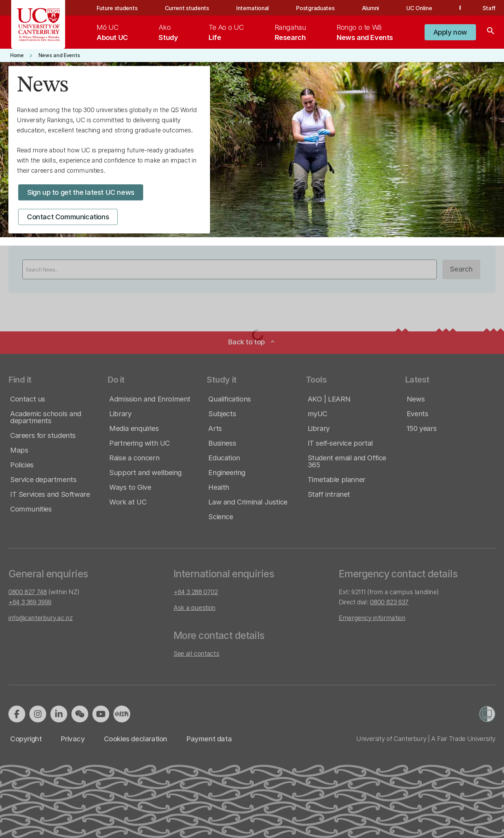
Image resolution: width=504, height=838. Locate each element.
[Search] (491, 32)
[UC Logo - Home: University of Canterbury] (38, 25)
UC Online (419, 8)
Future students (117, 8)
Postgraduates (315, 8)
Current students (187, 8)
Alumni (370, 8)
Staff (489, 8)
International (253, 8)
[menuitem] (112, 32)
